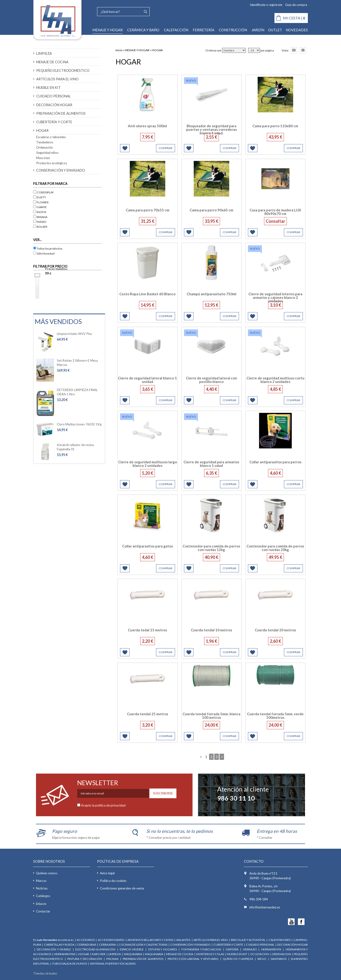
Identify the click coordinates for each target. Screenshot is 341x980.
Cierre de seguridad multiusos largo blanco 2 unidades (148, 464)
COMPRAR (166, 148)
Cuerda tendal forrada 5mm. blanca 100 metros (211, 716)
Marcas (41, 881)
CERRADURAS (87, 945)
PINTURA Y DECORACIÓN (85, 959)
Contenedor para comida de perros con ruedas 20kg (275, 548)
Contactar (43, 911)
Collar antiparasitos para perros (275, 462)
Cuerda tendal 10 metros (211, 630)
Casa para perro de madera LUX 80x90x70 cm (275, 212)
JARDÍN (258, 30)
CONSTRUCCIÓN (233, 30)
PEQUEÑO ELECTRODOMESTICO (63, 71)
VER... (37, 240)
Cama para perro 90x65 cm (211, 210)
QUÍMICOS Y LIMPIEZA (238, 959)
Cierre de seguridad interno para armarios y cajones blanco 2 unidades (275, 297)
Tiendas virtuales (45, 973)
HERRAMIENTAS (65, 954)
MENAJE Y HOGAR (108, 30)
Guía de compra (296, 5)
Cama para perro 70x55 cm (148, 210)
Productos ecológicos (52, 163)
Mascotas (43, 158)
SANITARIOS (279, 959)
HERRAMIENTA (272, 949)
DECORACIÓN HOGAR (54, 105)
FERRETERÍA (204, 30)
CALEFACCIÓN (176, 30)
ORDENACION (282, 954)
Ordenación (45, 147)
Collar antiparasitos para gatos (148, 546)
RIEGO (262, 959)
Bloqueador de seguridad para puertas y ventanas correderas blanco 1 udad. (211, 129)
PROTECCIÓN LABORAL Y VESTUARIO (193, 959)
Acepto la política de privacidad (103, 805)
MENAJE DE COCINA (52, 62)
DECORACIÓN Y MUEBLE (54, 949)
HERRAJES (250, 949)
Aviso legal (107, 873)
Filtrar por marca (50, 184)
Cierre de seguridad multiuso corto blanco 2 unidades (275, 380)
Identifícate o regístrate (266, 5)
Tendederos (45, 142)
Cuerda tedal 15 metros (147, 630)
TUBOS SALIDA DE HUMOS (70, 964)
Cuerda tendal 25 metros (148, 714)
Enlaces (41, 904)
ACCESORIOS (86, 940)
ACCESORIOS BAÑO (111, 940)
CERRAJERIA (107, 945)
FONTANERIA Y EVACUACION (201, 949)
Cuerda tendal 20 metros (275, 630)
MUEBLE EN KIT (48, 88)
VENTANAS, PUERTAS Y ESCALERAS (113, 964)
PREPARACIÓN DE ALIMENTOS (61, 113)
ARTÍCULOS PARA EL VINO (57, 79)
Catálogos (43, 896)
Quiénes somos (47, 873)
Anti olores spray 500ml (147, 126)
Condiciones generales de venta (122, 888)
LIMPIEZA (44, 53)
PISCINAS (112, 959)
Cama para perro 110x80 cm (275, 126)
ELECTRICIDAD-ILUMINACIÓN (95, 949)
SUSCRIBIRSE (163, 793)
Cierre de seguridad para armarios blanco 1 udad (211, 464)
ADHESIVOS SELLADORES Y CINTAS (150, 940)
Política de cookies (113, 881)
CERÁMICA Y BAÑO (143, 30)
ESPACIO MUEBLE (132, 949)
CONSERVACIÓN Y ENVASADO (61, 170)
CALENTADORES (280, 940)
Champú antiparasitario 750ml (211, 294)
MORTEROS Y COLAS (210, 954)
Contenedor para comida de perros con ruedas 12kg (211, 548)
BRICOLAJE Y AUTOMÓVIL (248, 940)
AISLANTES (184, 940)
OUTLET (275, 30)
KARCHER (99, 954)
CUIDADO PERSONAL (54, 96)
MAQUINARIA (133, 954)
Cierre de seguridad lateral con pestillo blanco (211, 380)
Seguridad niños (47, 153)
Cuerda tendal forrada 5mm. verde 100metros (275, 716)
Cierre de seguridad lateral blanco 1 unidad (147, 380)
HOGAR (42, 130)
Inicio (119, 50)
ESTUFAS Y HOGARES (163, 949)
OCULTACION (260, 954)
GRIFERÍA (232, 949)
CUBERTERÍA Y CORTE (54, 122)
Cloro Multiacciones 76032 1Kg (79, 424)
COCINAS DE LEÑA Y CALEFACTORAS (143, 945)
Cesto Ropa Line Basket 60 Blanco (147, 294)
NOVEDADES (297, 30)
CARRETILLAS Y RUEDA (59, 945)
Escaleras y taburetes (51, 137)
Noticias (42, 888)
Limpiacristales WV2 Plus (74, 334)
